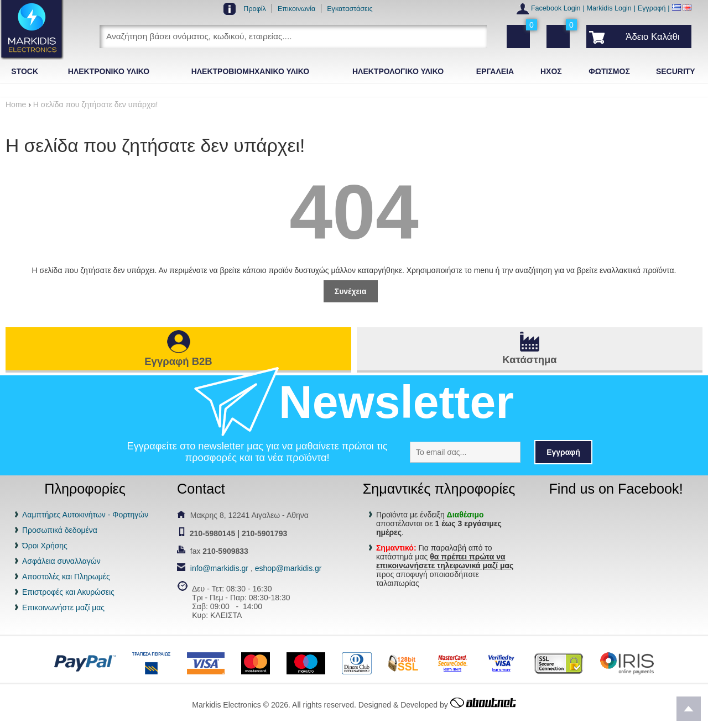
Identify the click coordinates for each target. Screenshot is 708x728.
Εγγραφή (652, 8)
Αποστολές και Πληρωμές (66, 577)
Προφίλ (255, 9)
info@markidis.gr (219, 568)
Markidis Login (609, 8)
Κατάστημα (529, 360)
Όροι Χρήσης (45, 546)
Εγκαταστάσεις (350, 9)
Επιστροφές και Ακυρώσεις (68, 592)
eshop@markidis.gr (288, 568)
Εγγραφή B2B (178, 361)
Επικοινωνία (296, 9)
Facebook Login (556, 8)
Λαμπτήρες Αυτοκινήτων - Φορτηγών (85, 515)
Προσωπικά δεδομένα (60, 530)
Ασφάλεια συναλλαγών (61, 561)
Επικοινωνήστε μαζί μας (63, 607)
